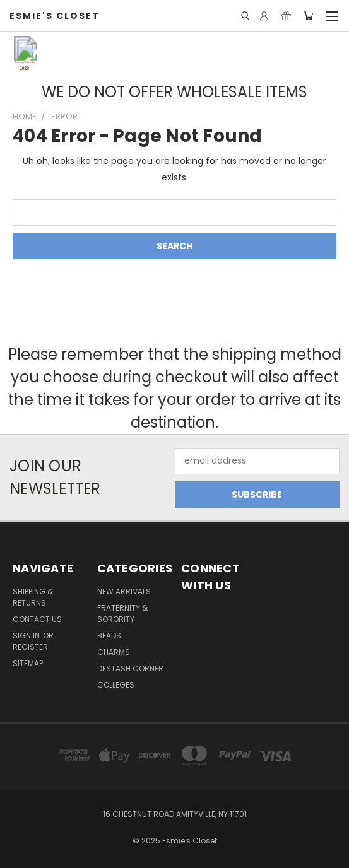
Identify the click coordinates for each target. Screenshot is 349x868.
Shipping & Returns (33, 597)
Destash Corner (130, 668)
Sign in (27, 636)
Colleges (116, 685)
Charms (114, 652)
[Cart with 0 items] (308, 16)
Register (30, 647)
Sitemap (28, 663)
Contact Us (37, 619)
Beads (109, 636)
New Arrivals (124, 591)
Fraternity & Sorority (122, 613)
